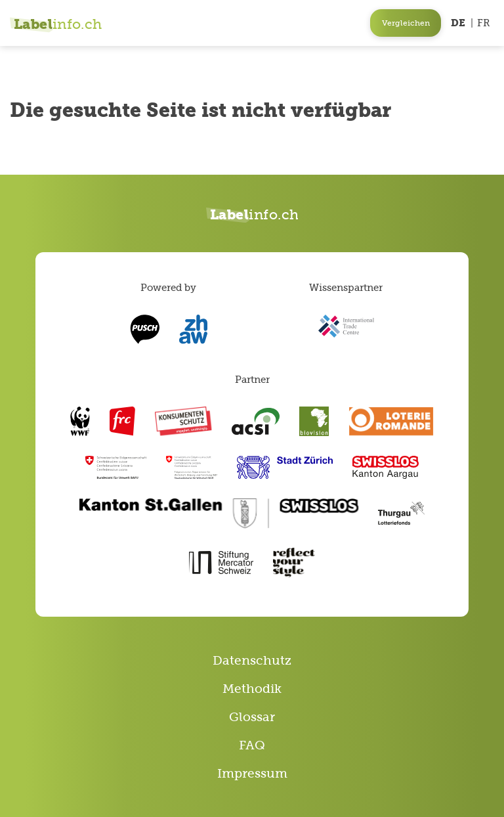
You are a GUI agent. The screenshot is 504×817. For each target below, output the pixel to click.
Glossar (252, 717)
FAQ (252, 745)
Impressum (252, 773)
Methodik (252, 689)
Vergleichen (406, 23)
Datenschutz (252, 660)
